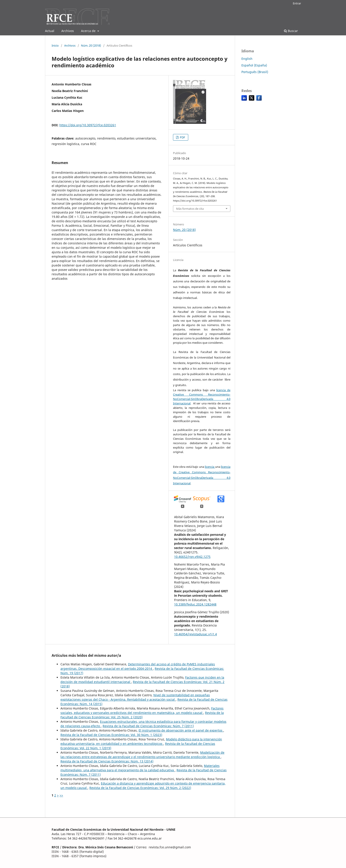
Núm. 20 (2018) (91, 45)
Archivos (68, 31)
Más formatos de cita (190, 209)
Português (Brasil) (255, 72)
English (247, 59)
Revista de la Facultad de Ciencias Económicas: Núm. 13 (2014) (107, 761)
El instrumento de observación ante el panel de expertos (181, 730)
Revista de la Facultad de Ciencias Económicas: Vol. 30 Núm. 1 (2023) (111, 735)
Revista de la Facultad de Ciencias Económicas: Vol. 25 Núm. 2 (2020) (142, 715)
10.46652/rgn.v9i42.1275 (192, 557)
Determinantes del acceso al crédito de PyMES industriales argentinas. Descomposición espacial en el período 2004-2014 (138, 666)
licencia (210, 467)
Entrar (297, 3)
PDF (182, 137)
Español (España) (254, 65)
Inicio (55, 45)
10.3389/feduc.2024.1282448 (195, 604)
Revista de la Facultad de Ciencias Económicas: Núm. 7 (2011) (148, 726)
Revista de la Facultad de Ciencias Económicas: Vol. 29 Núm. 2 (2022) (140, 788)
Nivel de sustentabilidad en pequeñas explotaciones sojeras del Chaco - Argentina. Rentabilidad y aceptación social (135, 697)
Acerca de (89, 31)
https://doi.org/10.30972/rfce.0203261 (88, 125)
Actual (50, 31)
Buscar (291, 31)
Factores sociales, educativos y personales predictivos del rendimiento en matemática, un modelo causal (142, 710)
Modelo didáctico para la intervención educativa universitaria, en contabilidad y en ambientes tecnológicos (141, 741)
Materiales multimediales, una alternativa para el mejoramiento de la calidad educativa (140, 768)
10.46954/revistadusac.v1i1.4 (196, 634)
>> (61, 795)
